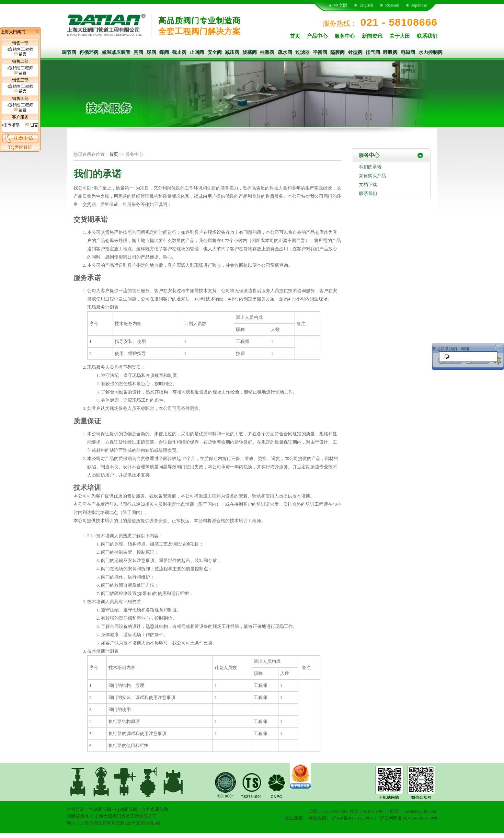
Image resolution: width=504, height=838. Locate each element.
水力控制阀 (431, 52)
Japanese (419, 5)
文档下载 (368, 185)
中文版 (341, 5)
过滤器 (302, 52)
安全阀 (215, 52)
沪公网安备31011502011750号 (409, 818)
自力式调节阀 (154, 809)
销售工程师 (20, 52)
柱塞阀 (267, 52)
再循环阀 (89, 52)
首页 (295, 36)
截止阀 (179, 52)
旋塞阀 (250, 52)
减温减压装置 (116, 52)
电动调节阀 (126, 809)
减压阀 (232, 52)
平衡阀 (320, 52)
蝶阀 (164, 52)
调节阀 (69, 52)
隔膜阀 (337, 52)
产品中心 (317, 36)
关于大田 (400, 36)
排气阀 (373, 52)
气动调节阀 (100, 809)
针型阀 (355, 52)
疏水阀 (285, 52)
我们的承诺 (370, 167)
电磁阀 (408, 52)
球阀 (151, 52)
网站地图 (317, 818)
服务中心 (345, 36)
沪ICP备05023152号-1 (353, 818)
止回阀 (197, 52)
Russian (392, 5)
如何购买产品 (373, 176)
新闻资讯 (372, 36)
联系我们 (427, 36)
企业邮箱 (294, 818)
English (366, 5)
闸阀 (138, 52)
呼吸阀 (390, 52)
